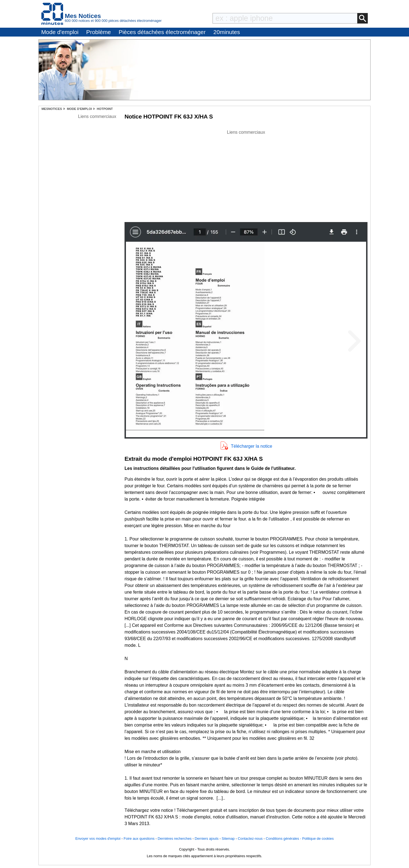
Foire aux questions (139, 839)
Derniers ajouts (207, 839)
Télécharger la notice (251, 446)
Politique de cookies (318, 839)
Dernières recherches (175, 839)
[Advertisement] (246, 174)
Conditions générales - (284, 839)
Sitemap (228, 839)
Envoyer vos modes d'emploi (98, 839)
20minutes (227, 32)
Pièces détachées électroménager (162, 32)
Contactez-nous (250, 839)
